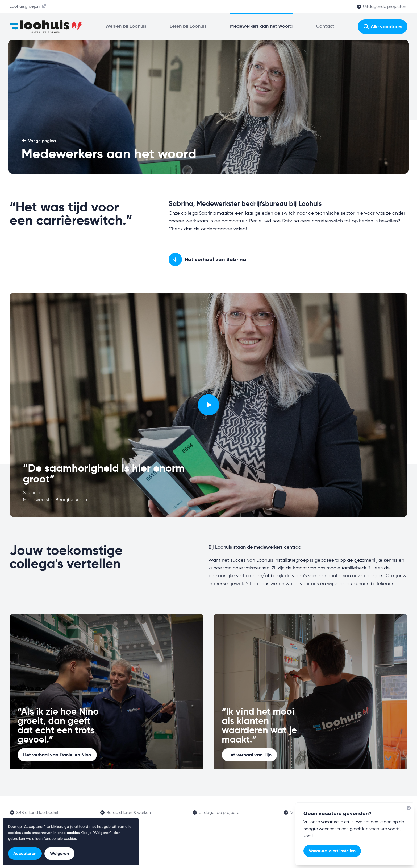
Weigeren (59, 853)
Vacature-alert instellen (332, 851)
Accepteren (25, 853)
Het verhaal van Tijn (249, 755)
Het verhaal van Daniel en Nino (57, 755)
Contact (325, 26)
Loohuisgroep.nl (28, 6)
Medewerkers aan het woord (261, 26)
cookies (73, 833)
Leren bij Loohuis (188, 26)
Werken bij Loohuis (126, 26)
